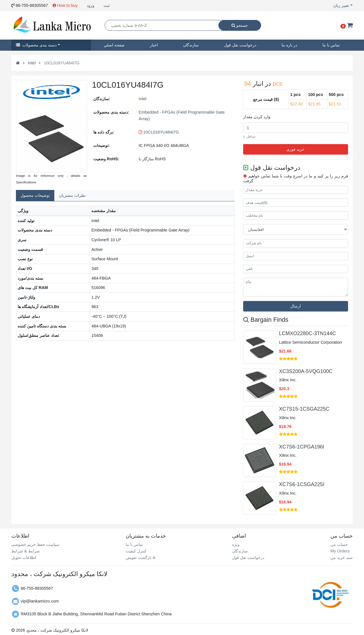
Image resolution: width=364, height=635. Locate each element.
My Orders (340, 551)
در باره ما (289, 45)
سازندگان (191, 45)
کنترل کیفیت (136, 551)
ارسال (296, 306)
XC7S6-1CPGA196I (302, 447)
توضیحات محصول (35, 195)
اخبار (154, 45)
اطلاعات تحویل (24, 558)
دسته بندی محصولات (36, 45)
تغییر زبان (341, 5)
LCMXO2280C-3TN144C (307, 333)
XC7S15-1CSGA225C (304, 409)
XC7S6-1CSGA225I (302, 484)
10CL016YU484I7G (159, 132)
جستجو (240, 25)
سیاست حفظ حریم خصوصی (35, 544)
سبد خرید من (342, 558)
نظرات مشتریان (72, 195)
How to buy (65, 5)
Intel (32, 63)
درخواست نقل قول (240, 45)
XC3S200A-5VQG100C (306, 371)
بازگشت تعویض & (141, 558)
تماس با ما (331, 45)
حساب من (339, 544)
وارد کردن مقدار (257, 117)
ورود (91, 5)
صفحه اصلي (114, 45)
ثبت (107, 5)
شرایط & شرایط (26, 551)
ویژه (236, 544)
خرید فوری (295, 149)
